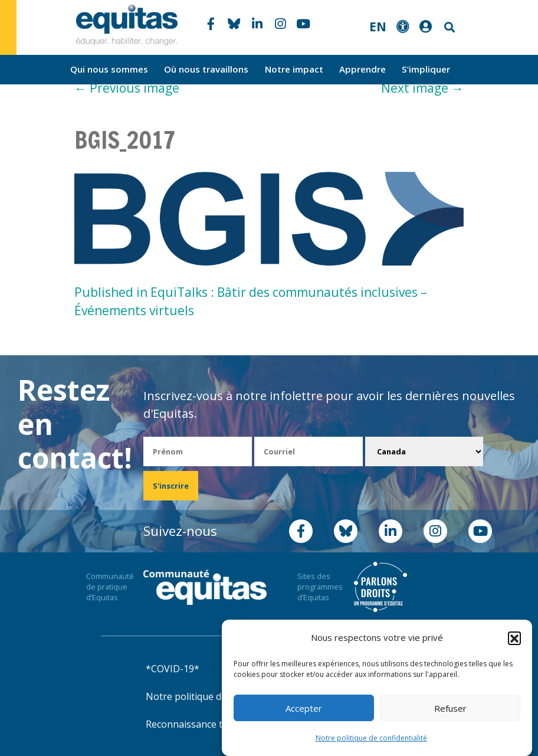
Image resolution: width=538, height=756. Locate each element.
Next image (422, 88)
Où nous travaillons (206, 69)
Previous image (127, 88)
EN (378, 27)
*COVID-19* (173, 669)
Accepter (304, 708)
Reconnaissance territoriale (206, 724)
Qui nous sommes (109, 69)
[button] (514, 638)
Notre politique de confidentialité (371, 738)
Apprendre (363, 69)
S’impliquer (426, 69)
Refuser (450, 708)
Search (448, 27)
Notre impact (294, 69)
